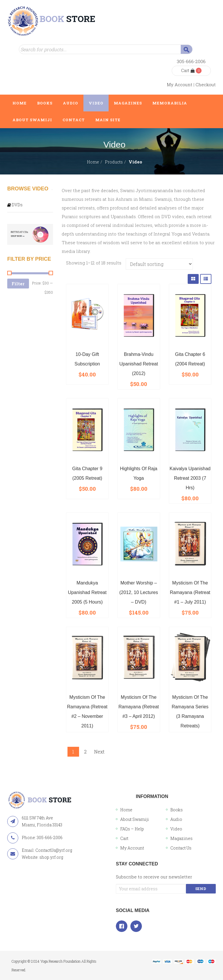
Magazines (181, 838)
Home (93, 162)
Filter (18, 284)
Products (114, 162)
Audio (176, 819)
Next (99, 752)
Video (176, 829)
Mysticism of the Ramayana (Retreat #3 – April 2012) (139, 707)
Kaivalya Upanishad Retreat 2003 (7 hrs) (190, 478)
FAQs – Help (132, 829)
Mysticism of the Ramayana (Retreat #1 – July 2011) (190, 592)
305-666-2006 (191, 61)
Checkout (206, 84)
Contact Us (181, 848)
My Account (180, 84)
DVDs (17, 205)
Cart (188, 70)
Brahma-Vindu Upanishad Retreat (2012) (139, 364)
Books (177, 810)
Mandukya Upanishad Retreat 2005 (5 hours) (87, 592)
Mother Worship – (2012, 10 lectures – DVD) (139, 592)
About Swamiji (135, 819)
